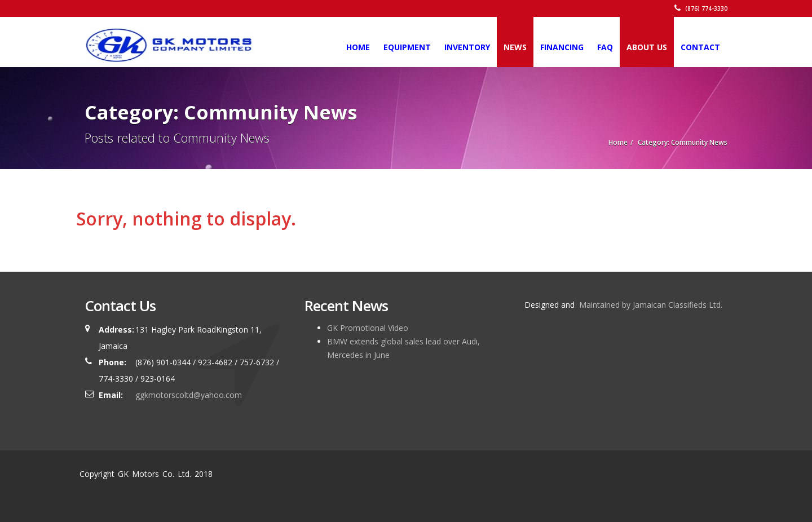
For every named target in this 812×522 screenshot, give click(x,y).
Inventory (467, 47)
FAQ (605, 47)
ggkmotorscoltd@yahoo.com (189, 395)
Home (358, 47)
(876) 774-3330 (701, 8)
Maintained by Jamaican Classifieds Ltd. (650, 305)
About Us (647, 47)
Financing (562, 47)
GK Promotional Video (368, 328)
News (515, 47)
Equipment (407, 47)
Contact (700, 47)
